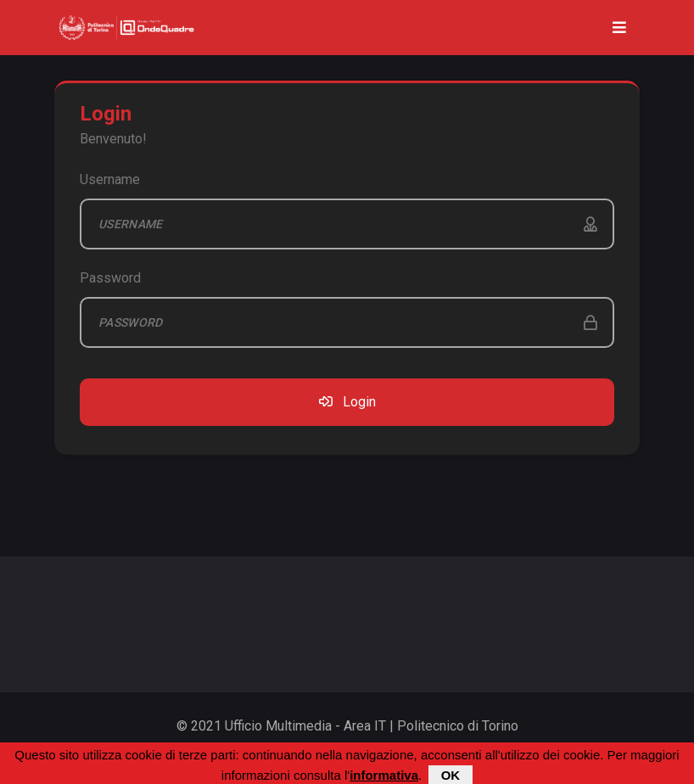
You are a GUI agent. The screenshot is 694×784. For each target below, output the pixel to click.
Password (110, 278)
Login (347, 402)
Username (110, 179)
